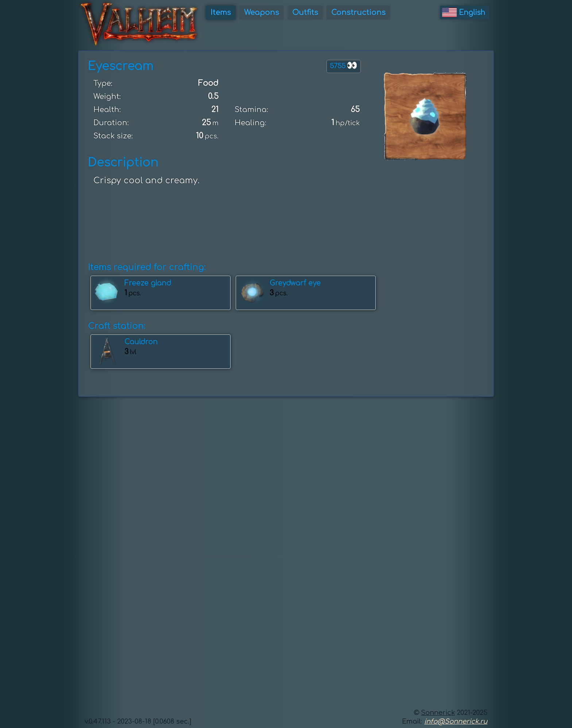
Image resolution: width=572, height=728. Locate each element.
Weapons (262, 13)
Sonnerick (438, 713)
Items (221, 13)
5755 (344, 66)
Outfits (305, 13)
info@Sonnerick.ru (456, 721)
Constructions (358, 13)
